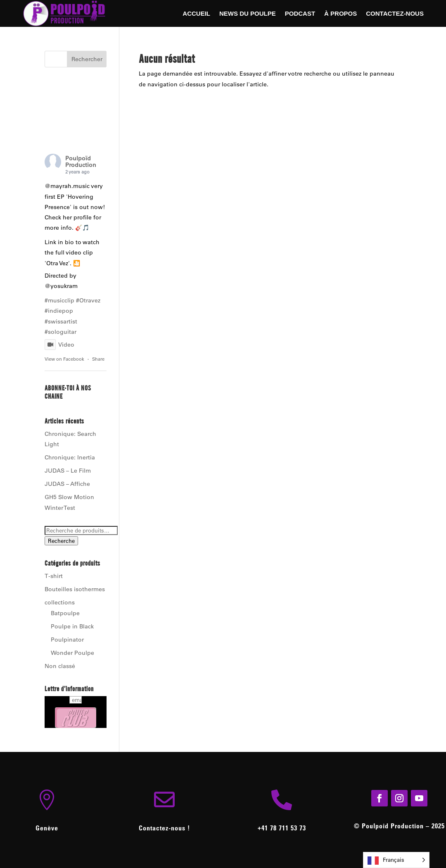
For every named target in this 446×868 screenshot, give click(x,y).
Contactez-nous (395, 14)
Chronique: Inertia (70, 457)
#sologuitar (60, 332)
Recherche (61, 541)
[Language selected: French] (396, 860)
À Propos (340, 14)
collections (60, 602)
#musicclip (59, 300)
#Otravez (88, 300)
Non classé (60, 666)
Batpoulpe (65, 613)
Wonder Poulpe (72, 653)
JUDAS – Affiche (67, 484)
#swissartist (61, 321)
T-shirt (54, 576)
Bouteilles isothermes (75, 589)
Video (59, 345)
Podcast (300, 14)
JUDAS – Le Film (68, 471)
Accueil (196, 14)
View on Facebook (64, 359)
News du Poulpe (248, 14)
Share (98, 359)
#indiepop (59, 311)
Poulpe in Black (72, 626)
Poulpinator (67, 640)
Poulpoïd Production (81, 162)
